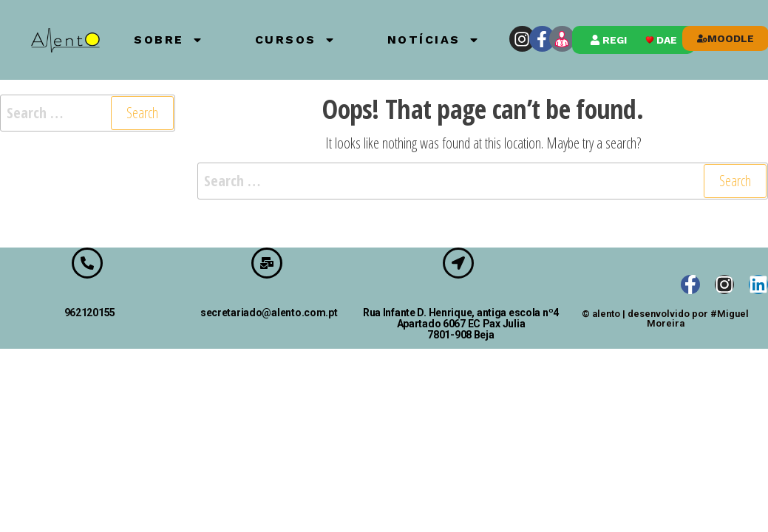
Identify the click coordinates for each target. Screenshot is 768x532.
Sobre (169, 40)
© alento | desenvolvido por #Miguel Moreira (665, 318)
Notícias (434, 40)
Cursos (295, 40)
